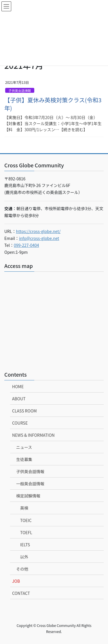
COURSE (20, 423)
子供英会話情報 (20, 90)
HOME (18, 386)
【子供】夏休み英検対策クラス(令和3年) (53, 104)
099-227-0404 (26, 245)
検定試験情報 (28, 496)
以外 (24, 557)
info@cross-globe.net (39, 238)
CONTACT (21, 593)
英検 (24, 508)
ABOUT (19, 399)
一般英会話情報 (30, 484)
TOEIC (26, 520)
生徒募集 (24, 459)
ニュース (24, 447)
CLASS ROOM (24, 411)
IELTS (25, 545)
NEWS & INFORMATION (33, 435)
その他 (22, 569)
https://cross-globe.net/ (38, 231)
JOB (16, 581)
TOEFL (26, 532)
